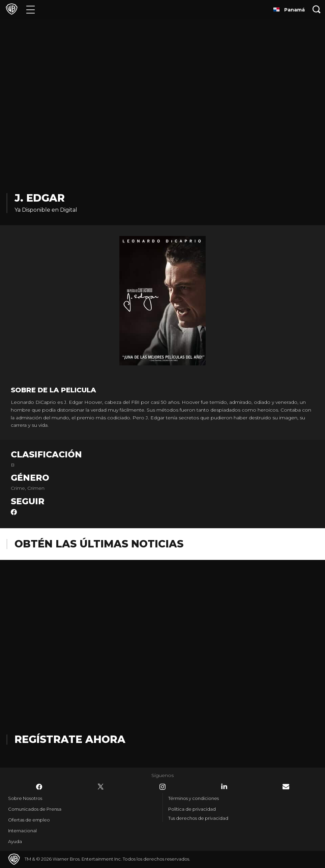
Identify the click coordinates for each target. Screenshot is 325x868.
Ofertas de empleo (29, 820)
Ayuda (15, 841)
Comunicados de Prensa (35, 809)
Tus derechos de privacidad (198, 818)
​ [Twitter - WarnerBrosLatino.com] (101, 787)
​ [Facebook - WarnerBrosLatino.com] (39, 787)
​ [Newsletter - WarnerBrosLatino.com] (286, 787)
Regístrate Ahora (70, 739)
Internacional (22, 831)
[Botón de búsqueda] (317, 9)
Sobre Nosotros (25, 798)
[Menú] (31, 9)
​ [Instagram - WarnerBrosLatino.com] (162, 787)
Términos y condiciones (194, 798)
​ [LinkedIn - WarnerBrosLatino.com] (224, 786)
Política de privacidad (192, 809)
